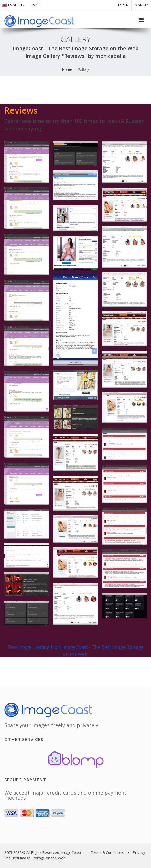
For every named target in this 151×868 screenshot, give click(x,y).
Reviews (21, 110)
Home (67, 70)
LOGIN (123, 5)
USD (34, 5)
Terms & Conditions (107, 852)
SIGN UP (141, 5)
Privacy (139, 852)
